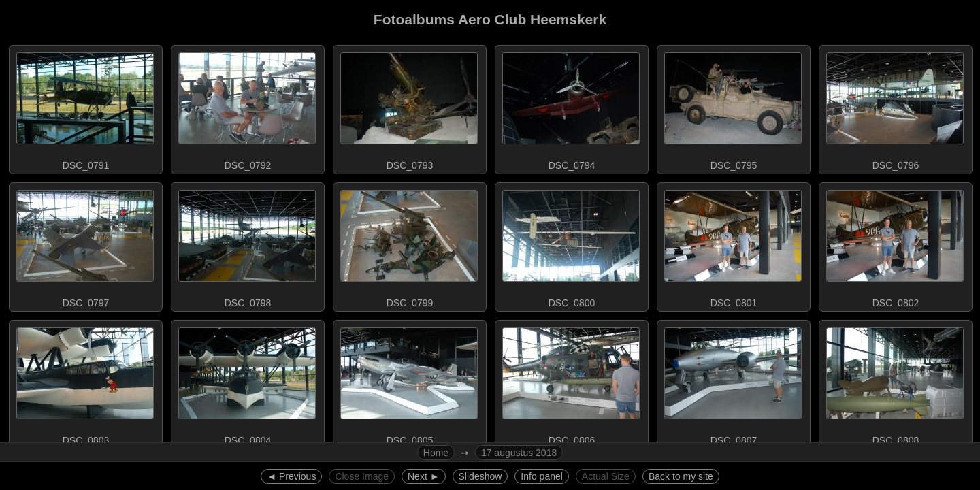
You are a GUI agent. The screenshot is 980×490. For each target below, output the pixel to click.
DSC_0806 (571, 383)
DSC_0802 (895, 246)
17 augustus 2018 (519, 453)
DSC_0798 (247, 246)
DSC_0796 (895, 108)
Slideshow (480, 476)
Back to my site (681, 476)
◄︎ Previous (291, 476)
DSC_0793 (409, 108)
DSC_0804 (247, 383)
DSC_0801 (733, 246)
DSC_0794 (571, 108)
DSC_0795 (733, 108)
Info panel (542, 476)
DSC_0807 (733, 383)
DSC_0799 (409, 246)
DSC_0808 (895, 383)
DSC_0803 (85, 383)
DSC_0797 (85, 246)
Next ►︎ (424, 476)
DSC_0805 (409, 383)
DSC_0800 (571, 246)
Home (436, 453)
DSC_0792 (247, 108)
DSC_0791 (85, 108)
